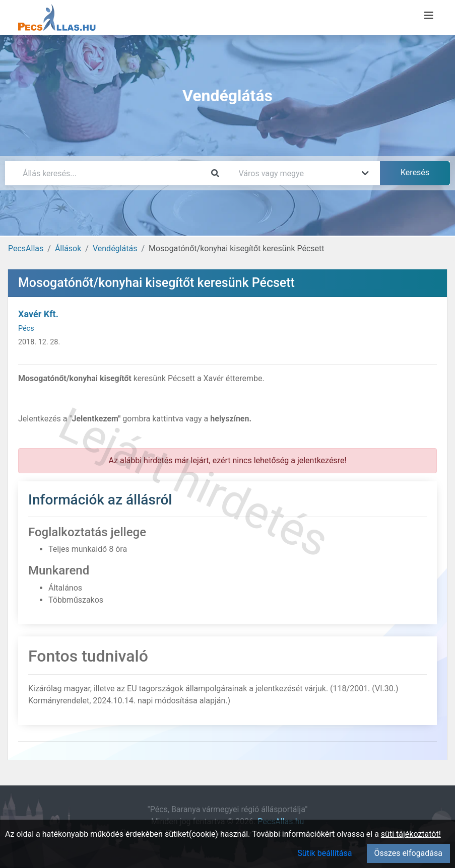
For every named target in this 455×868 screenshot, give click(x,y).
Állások (68, 248)
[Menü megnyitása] (429, 16)
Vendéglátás (115, 248)
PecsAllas (26, 248)
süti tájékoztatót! (411, 834)
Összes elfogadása (408, 853)
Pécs (26, 329)
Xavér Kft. (38, 314)
